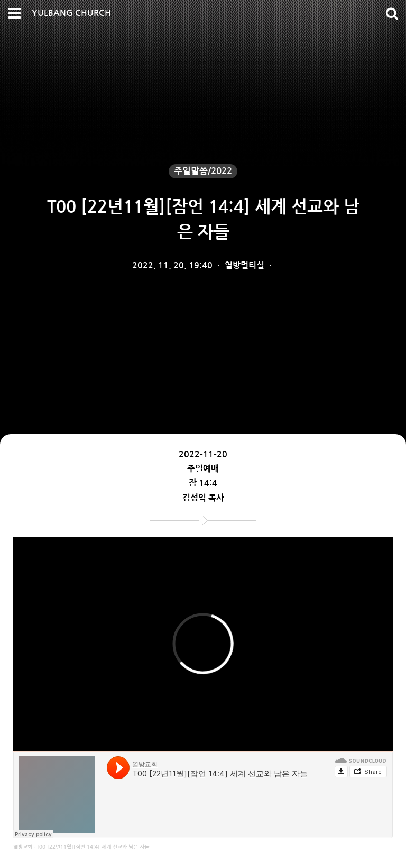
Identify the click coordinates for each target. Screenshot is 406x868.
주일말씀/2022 (203, 171)
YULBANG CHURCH (71, 13)
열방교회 (23, 847)
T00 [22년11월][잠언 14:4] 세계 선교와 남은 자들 (93, 847)
